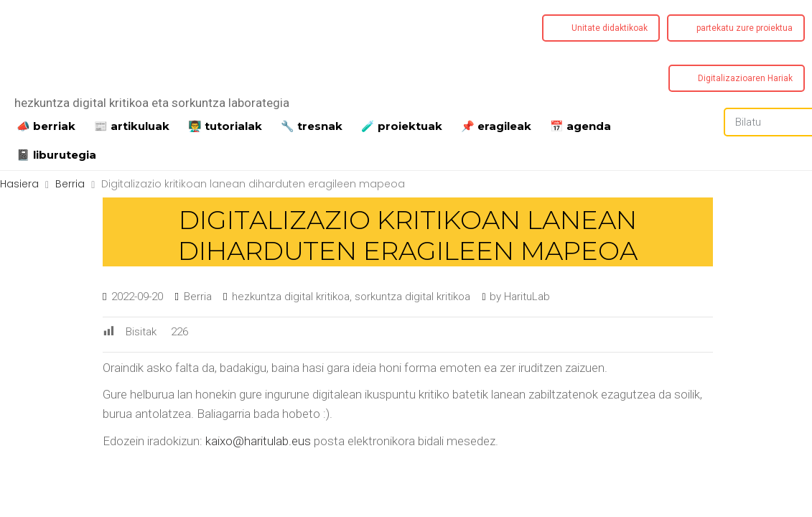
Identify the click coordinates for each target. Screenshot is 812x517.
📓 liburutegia (56, 154)
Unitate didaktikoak (610, 28)
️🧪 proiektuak (402, 125)
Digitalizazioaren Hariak (745, 78)
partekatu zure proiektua (745, 28)
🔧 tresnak (312, 125)
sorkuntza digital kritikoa (412, 297)
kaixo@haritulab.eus (258, 441)
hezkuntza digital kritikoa (291, 297)
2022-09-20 (137, 297)
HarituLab (527, 297)
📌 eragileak (496, 125)
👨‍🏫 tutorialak (225, 125)
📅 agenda (580, 125)
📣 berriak (46, 125)
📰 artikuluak (132, 125)
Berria (198, 297)
